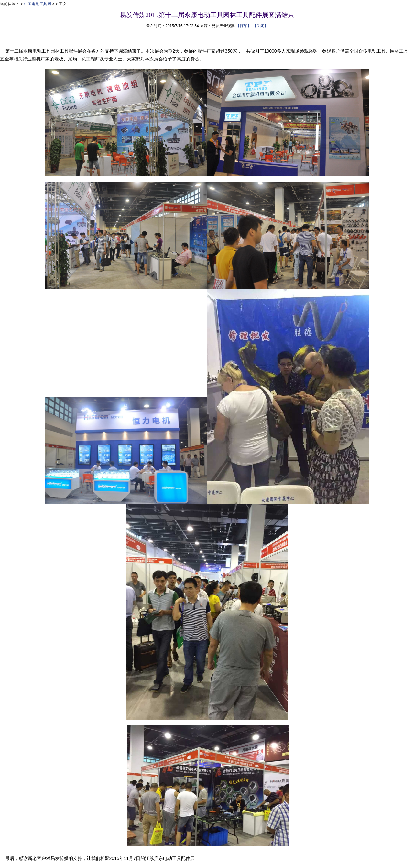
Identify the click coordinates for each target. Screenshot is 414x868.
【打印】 (244, 26)
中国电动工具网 (38, 4)
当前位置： (10, 4)
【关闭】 (260, 26)
